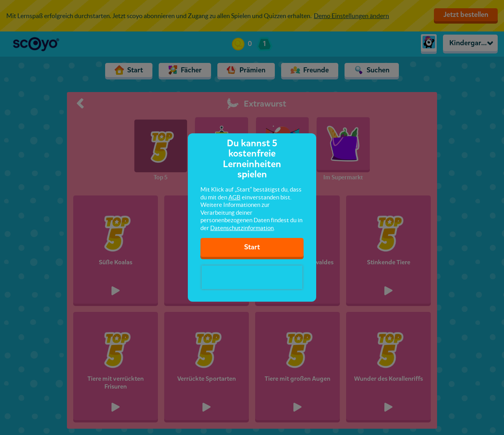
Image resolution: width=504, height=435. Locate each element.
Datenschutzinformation (242, 228)
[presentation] (252, 277)
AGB (234, 197)
